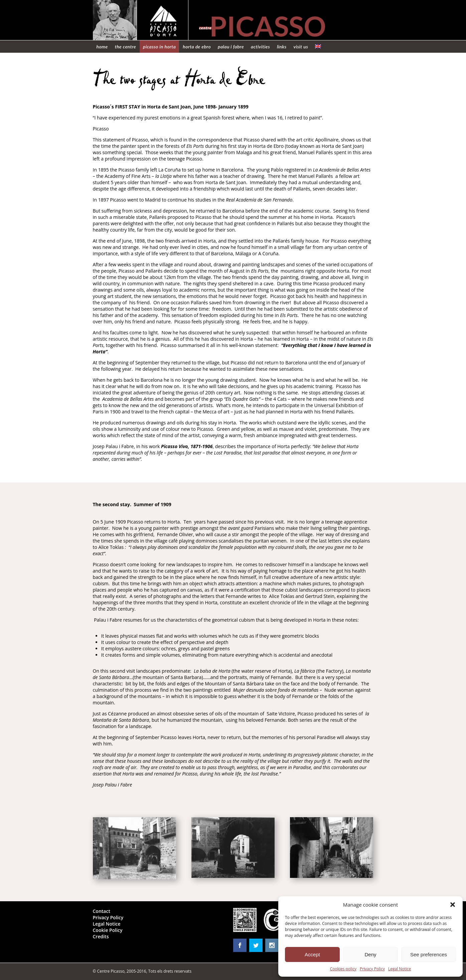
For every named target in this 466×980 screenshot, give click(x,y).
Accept (312, 954)
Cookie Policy (108, 930)
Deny (370, 954)
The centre (125, 47)
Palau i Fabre (231, 47)
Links (282, 47)
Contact (102, 911)
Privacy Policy (372, 969)
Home (102, 47)
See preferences (429, 954)
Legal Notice (400, 969)
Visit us (301, 47)
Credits (101, 936)
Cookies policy (343, 969)
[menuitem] (318, 47)
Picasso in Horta (159, 47)
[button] (453, 905)
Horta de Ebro (197, 47)
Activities (260, 47)
